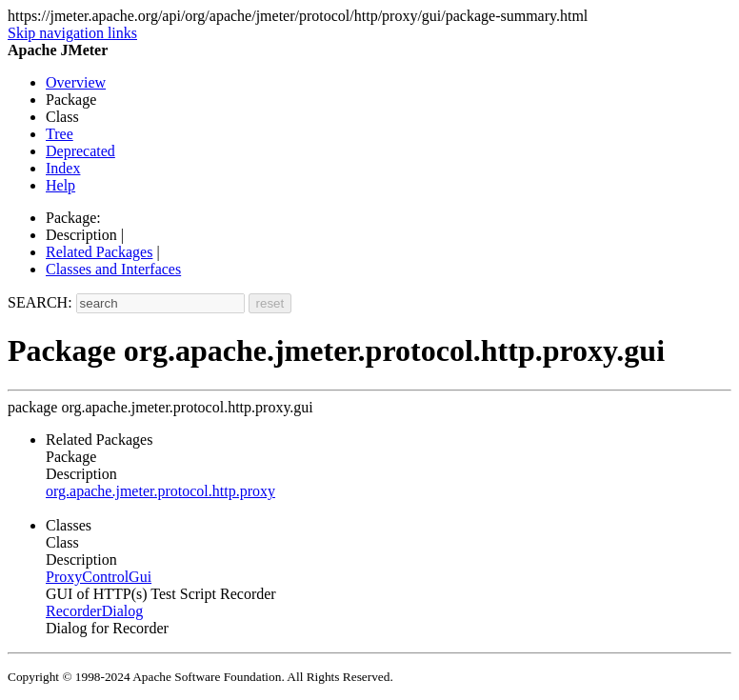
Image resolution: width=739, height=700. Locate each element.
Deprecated (80, 151)
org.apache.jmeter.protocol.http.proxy (160, 491)
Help (60, 185)
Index (63, 168)
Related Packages (99, 252)
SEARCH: (40, 302)
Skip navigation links (72, 33)
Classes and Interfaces (113, 269)
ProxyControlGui (99, 577)
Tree (60, 134)
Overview (76, 82)
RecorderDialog (94, 611)
